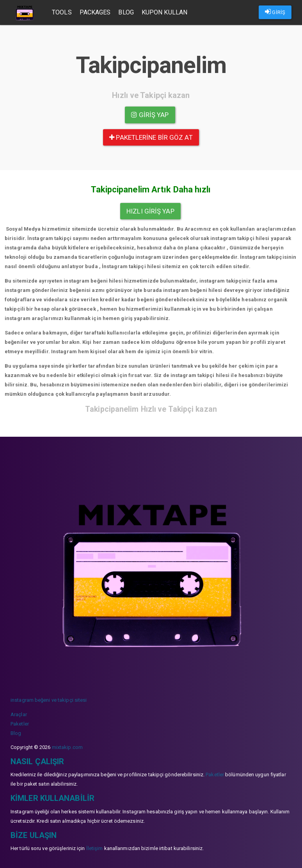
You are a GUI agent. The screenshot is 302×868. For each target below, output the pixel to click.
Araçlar (19, 714)
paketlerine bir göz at (151, 137)
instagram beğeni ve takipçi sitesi (49, 700)
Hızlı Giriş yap (150, 211)
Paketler (20, 724)
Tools (62, 12)
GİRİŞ (275, 12)
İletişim (95, 848)
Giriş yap (150, 115)
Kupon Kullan (164, 12)
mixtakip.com (67, 747)
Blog (126, 12)
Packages (95, 12)
